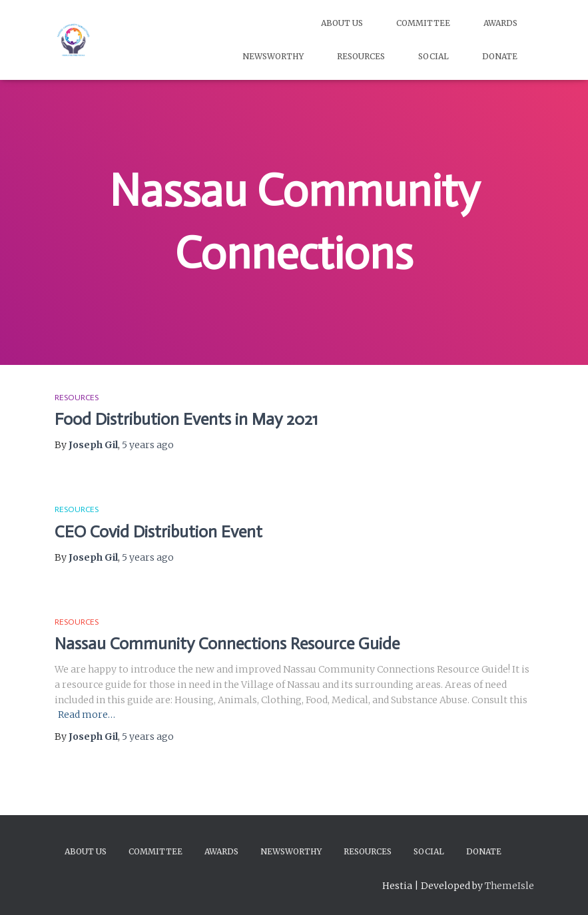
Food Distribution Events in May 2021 (186, 419)
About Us (342, 23)
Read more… (87, 715)
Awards (500, 23)
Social (434, 56)
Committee (423, 23)
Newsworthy (273, 56)
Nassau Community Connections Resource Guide (227, 644)
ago (148, 445)
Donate (500, 56)
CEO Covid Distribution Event (158, 532)
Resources (361, 56)
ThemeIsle (509, 886)
